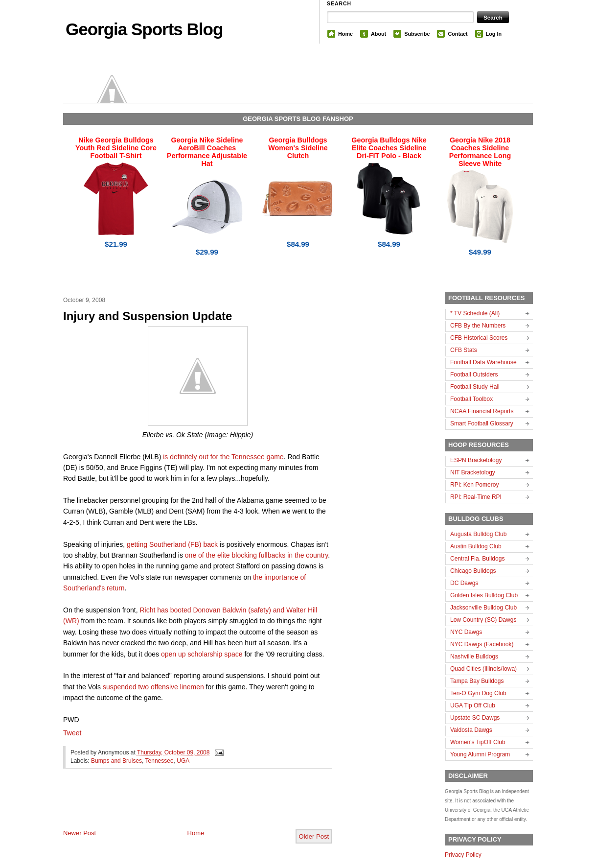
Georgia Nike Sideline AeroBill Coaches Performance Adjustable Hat (207, 152)
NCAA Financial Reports (482, 411)
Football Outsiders (474, 375)
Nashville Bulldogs (474, 657)
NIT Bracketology (473, 472)
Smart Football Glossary (482, 423)
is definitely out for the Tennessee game (223, 457)
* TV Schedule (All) (475, 313)
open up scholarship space (202, 654)
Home (345, 34)
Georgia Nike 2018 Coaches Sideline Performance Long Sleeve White (480, 152)
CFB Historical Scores (479, 338)
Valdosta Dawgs (471, 730)
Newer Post (80, 833)
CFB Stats (464, 350)
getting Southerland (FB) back (172, 544)
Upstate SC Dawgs (475, 718)
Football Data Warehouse (483, 362)
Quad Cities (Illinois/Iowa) (483, 669)
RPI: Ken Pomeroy (474, 485)
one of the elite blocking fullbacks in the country (256, 555)
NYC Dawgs (466, 632)
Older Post (314, 836)
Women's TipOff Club (478, 742)
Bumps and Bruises (116, 761)
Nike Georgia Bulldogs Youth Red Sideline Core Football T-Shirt (116, 148)
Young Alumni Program (480, 754)
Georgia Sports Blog (144, 29)
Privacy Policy (463, 855)
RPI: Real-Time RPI (476, 497)
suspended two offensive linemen (153, 687)
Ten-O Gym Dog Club (478, 693)
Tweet (72, 733)
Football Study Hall (475, 387)
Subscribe (417, 34)
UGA (183, 761)
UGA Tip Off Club (473, 705)
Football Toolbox (471, 399)
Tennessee (160, 761)
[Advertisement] (178, 807)
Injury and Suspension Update (148, 316)
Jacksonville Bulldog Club (483, 608)
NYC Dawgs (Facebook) (482, 644)
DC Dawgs (464, 583)
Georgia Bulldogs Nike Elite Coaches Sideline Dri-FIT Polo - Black (389, 148)
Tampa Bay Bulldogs (477, 681)
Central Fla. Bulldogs (477, 559)
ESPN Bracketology (476, 460)
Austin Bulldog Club (476, 546)
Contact (458, 34)
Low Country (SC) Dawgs (483, 620)
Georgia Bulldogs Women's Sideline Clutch (298, 148)
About (378, 34)
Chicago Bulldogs (473, 571)
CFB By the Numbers (478, 326)
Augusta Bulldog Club (478, 534)
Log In (494, 34)
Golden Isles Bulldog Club (484, 595)
